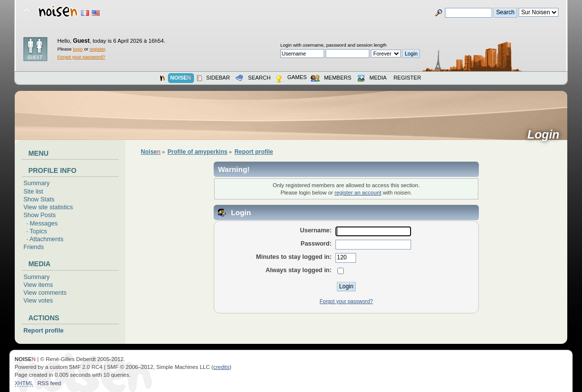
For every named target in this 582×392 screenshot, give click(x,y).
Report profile (44, 331)
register (97, 49)
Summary (37, 183)
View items (38, 285)
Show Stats (39, 199)
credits (221, 367)
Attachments (46, 239)
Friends (34, 247)
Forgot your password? (81, 57)
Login (547, 135)
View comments (45, 293)
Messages (44, 224)
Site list (33, 192)
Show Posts (40, 215)
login (78, 49)
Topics (38, 231)
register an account (358, 193)
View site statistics (48, 207)
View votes (38, 301)
